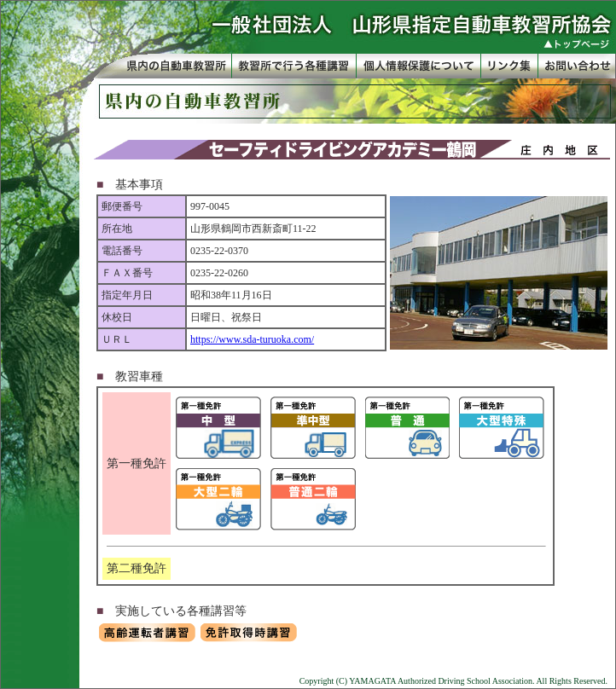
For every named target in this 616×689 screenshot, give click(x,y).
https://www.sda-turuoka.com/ (252, 339)
